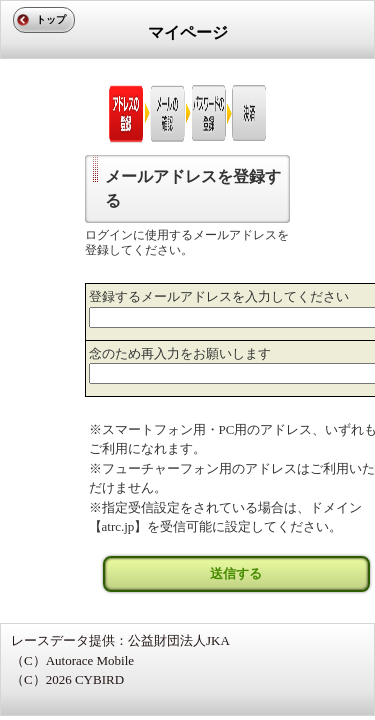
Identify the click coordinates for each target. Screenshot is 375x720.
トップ (51, 19)
